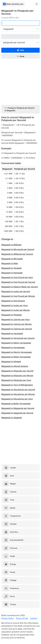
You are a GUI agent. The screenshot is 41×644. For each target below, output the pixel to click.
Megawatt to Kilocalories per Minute (18, 394)
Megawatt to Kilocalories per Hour (17, 399)
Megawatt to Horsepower (13, 347)
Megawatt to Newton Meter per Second (20, 287)
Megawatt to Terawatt (11, 268)
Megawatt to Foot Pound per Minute (18, 296)
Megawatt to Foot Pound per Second (18, 282)
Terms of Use (22, 618)
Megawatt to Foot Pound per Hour (17, 277)
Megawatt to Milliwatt (11, 245)
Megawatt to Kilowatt (11, 361)
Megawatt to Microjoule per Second (18, 249)
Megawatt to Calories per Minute (16, 324)
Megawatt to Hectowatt (12, 333)
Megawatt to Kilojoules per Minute (17, 376)
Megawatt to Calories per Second (17, 329)
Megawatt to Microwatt (12, 259)
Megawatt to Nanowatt (12, 273)
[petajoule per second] (20, 37)
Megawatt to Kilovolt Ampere (15, 366)
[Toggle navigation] (37, 4)
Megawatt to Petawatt (12, 315)
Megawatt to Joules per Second (16, 291)
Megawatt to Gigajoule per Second (17, 413)
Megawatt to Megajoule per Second (18, 408)
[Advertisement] (20, 82)
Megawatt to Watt (10, 263)
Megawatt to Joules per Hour (15, 305)
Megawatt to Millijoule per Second (17, 254)
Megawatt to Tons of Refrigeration (17, 385)
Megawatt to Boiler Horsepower (16, 404)
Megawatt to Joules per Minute (16, 310)
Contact (34, 618)
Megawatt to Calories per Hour (16, 319)
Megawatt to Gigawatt (12, 418)
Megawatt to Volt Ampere (13, 301)
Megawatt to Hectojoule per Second (18, 338)
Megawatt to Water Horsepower (16, 357)
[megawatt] (20, 23)
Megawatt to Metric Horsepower (16, 343)
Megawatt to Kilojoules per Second (17, 371)
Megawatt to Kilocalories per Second (18, 390)
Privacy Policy (8, 618)
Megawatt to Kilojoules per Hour (16, 380)
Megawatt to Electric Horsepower (17, 352)
